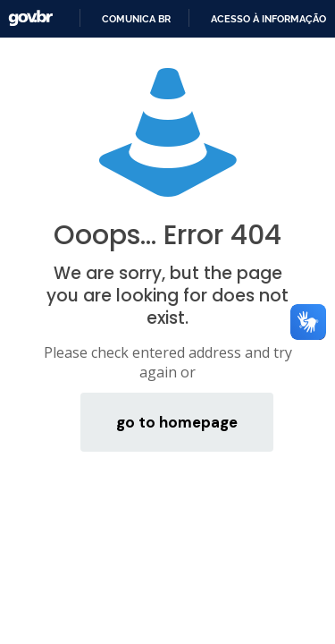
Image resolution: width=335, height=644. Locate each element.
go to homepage (177, 422)
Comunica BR (136, 19)
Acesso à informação (268, 19)
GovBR (30, 18)
